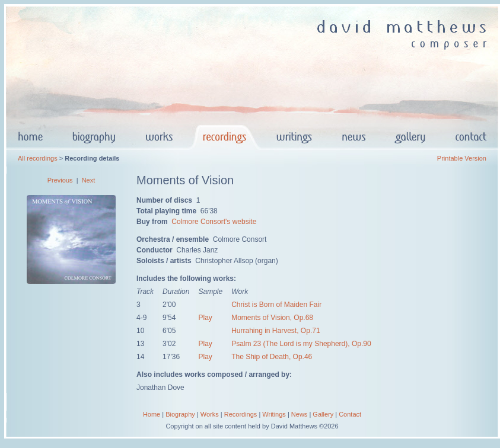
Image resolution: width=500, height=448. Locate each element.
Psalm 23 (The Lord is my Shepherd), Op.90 (301, 344)
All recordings (38, 158)
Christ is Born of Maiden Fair (276, 305)
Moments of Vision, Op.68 (272, 318)
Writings (274, 414)
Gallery (323, 414)
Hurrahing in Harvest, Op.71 (276, 331)
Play (205, 318)
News (300, 414)
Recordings (241, 414)
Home (152, 414)
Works (210, 414)
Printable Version (462, 158)
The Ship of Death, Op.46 (272, 357)
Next (89, 180)
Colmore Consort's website (214, 222)
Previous (60, 180)
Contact (350, 414)
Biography (180, 414)
